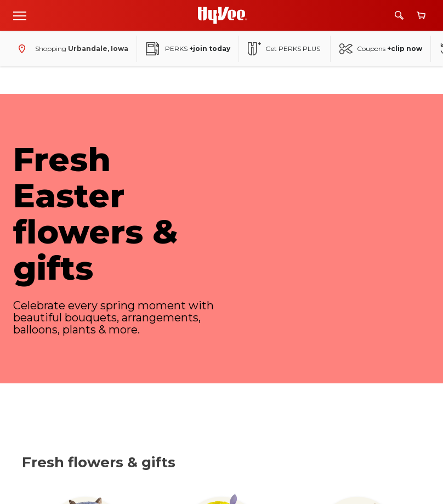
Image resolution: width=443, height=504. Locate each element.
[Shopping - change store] (71, 49)
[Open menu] (20, 15)
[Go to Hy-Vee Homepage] (223, 15)
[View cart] (421, 16)
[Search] (399, 15)
